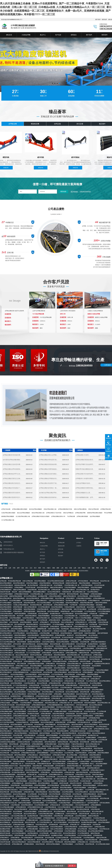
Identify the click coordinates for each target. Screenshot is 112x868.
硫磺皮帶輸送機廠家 (66, 657)
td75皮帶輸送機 (69, 618)
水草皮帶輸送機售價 (68, 614)
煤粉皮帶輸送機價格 (6, 607)
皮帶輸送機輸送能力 (41, 600)
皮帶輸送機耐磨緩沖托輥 (65, 509)
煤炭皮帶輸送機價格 (16, 840)
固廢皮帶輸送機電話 (95, 596)
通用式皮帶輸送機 (69, 674)
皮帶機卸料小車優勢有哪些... (85, 479)
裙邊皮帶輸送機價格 (46, 668)
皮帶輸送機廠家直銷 (99, 598)
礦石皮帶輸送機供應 (98, 811)
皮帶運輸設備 (97, 618)
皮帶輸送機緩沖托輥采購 (21, 594)
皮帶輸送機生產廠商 (96, 742)
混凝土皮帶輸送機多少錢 (82, 679)
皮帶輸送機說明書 (100, 827)
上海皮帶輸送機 (79, 844)
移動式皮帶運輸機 (45, 733)
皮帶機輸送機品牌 (86, 825)
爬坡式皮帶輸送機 (93, 509)
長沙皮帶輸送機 (4, 805)
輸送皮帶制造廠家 (20, 718)
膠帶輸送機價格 (77, 785)
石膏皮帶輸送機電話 (45, 820)
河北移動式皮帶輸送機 (62, 838)
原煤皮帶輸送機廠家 (32, 583)
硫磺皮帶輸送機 (78, 703)
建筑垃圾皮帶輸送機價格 (91, 687)
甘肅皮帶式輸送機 (5, 842)
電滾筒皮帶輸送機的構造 (38, 798)
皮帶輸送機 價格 (69, 681)
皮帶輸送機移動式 (55, 609)
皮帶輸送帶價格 (26, 801)
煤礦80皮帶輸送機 (93, 816)
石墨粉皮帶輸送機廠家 (88, 668)
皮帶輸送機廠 (92, 622)
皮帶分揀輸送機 (14, 622)
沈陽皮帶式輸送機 (84, 814)
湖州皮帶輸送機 (65, 748)
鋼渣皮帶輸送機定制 (6, 731)
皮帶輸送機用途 (33, 809)
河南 (14, 568)
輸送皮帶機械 (4, 744)
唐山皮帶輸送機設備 (39, 777)
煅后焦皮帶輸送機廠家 (35, 509)
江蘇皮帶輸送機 (70, 690)
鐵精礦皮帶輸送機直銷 (6, 835)
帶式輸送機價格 (91, 646)
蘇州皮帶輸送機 (102, 646)
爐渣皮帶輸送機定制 (80, 740)
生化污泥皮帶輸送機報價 (85, 835)
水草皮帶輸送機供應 (44, 637)
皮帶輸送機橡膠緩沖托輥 (81, 627)
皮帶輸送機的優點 (66, 785)
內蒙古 (49, 568)
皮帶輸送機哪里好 (104, 840)
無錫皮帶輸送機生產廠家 (7, 781)
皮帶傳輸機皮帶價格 (94, 718)
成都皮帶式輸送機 (97, 685)
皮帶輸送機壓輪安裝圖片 (86, 827)
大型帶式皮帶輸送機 (71, 814)
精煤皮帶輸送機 (40, 844)
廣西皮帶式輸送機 (5, 833)
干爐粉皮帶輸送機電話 (19, 720)
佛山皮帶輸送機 (93, 635)
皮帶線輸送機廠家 (30, 679)
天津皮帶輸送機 (45, 685)
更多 (35, 450)
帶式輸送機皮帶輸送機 (14, 581)
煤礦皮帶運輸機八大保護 (61, 648)
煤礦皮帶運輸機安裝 (6, 679)
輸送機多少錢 (69, 624)
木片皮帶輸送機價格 (20, 779)
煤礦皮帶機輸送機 (50, 724)
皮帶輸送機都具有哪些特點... (85, 488)
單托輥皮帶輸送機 (75, 629)
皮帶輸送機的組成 (33, 755)
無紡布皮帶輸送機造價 (47, 722)
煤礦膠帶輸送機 (42, 629)
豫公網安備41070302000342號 (49, 851)
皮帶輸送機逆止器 (21, 796)
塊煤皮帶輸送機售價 (86, 748)
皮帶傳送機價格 (98, 783)
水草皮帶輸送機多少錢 (81, 624)
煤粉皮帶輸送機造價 (31, 835)
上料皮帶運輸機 (106, 600)
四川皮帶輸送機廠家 (58, 624)
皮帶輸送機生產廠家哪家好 (98, 642)
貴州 (102, 568)
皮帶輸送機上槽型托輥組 (7, 687)
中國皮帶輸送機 (69, 679)
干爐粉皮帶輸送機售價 (68, 590)
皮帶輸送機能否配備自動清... (85, 460)
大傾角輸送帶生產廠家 (6, 738)
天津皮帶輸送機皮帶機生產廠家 (50, 796)
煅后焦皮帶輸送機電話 (63, 724)
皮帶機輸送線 (30, 825)
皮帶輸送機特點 (15, 838)
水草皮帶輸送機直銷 (19, 633)
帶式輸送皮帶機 (44, 827)
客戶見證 (42, 552)
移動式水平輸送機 (69, 809)
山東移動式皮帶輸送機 (23, 742)
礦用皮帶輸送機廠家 (32, 690)
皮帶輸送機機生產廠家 (47, 598)
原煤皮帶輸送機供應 (101, 820)
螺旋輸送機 (61, 546)
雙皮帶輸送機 (75, 748)
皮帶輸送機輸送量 (45, 788)
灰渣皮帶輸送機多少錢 (50, 666)
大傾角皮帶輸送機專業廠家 (8, 774)
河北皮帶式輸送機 (99, 585)
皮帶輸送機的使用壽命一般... (48, 488)
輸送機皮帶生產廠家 (33, 714)
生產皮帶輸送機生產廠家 (8, 513)
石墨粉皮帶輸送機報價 (60, 672)
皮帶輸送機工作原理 (56, 833)
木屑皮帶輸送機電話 (23, 631)
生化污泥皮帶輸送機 (93, 798)
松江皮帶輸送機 (32, 681)
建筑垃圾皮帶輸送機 (91, 807)
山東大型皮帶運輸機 (49, 677)
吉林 (79, 568)
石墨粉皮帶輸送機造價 (89, 794)
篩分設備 (61, 552)
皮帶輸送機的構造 (33, 720)
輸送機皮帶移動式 (69, 705)
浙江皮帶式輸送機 (75, 818)
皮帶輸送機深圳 (18, 611)
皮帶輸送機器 (58, 694)
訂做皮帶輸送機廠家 (68, 805)
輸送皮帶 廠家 (97, 677)
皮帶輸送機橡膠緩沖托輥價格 (83, 651)
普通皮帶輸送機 (33, 733)
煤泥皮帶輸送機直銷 (16, 724)
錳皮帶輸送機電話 (19, 677)
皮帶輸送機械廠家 (88, 672)
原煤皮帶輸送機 (90, 844)
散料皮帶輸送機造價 (20, 681)
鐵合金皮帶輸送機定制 (30, 814)
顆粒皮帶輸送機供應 (6, 598)
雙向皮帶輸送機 (87, 766)
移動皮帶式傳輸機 (18, 679)
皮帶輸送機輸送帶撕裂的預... (48, 479)
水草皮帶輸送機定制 (6, 709)
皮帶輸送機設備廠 (35, 631)
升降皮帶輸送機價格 (61, 646)
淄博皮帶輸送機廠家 (96, 587)
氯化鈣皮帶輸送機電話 (6, 692)
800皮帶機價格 (58, 585)
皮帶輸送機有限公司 (81, 622)
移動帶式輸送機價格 (20, 614)
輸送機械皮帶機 (43, 596)
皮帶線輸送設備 (4, 707)
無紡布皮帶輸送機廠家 (89, 785)
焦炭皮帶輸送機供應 (57, 618)
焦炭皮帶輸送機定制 (28, 618)
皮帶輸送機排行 (4, 838)
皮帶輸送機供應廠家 (82, 516)
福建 (93, 568)
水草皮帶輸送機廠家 (76, 640)
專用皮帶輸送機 (82, 831)
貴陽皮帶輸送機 (20, 748)
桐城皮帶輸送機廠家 (40, 790)
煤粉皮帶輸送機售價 (6, 811)
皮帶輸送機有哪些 (60, 635)
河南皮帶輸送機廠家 (79, 798)
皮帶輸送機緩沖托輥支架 (87, 820)
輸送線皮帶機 (4, 618)
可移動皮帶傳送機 (34, 685)
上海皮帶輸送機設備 (50, 807)
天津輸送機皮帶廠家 (65, 803)
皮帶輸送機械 (4, 729)
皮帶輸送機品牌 (4, 764)
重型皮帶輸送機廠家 (70, 842)
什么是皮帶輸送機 (76, 727)
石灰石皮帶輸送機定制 (56, 679)
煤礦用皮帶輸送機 (63, 742)
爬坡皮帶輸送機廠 (67, 609)
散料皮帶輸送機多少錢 (98, 698)
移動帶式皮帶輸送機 (36, 655)
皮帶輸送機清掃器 (21, 807)
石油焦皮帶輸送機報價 (44, 718)
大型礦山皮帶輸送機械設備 (21, 605)
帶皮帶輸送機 (59, 842)
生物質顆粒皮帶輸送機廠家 (87, 605)
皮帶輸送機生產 (4, 696)
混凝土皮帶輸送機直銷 (57, 829)
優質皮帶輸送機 (104, 798)
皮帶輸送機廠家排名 (6, 648)
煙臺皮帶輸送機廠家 (98, 774)
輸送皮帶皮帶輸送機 (6, 640)
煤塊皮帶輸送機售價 (29, 603)
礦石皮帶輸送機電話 (6, 720)
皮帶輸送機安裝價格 (19, 825)
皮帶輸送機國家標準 (6, 590)
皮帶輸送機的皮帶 (99, 759)
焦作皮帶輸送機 (57, 746)
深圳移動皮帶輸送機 (95, 842)
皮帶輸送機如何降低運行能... (48, 460)
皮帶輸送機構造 (19, 587)
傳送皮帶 (14, 592)
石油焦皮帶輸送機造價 (56, 809)
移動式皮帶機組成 (68, 513)
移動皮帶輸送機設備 (6, 801)
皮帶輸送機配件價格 (6, 746)
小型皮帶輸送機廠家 (89, 838)
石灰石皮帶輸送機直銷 (56, 753)
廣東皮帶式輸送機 (30, 822)
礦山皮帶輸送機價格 (20, 692)
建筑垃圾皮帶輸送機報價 (35, 648)
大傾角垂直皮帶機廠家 (93, 731)
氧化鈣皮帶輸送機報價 (6, 768)
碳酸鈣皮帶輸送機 (101, 838)
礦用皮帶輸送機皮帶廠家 (33, 707)
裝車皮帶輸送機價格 (62, 818)
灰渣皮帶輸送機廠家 (41, 738)
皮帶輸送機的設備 (25, 744)
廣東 (58, 568)
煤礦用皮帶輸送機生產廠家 (95, 513)
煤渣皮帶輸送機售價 (27, 805)
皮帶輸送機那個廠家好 (6, 733)
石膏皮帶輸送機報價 (30, 629)
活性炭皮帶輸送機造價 (6, 585)
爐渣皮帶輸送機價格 (16, 792)
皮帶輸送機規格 (48, 648)
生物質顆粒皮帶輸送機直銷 (8, 631)
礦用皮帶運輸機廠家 (52, 735)
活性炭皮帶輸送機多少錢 (88, 779)
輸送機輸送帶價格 (5, 829)
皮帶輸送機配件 (79, 790)
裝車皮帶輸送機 (78, 687)
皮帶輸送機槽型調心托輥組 (101, 729)
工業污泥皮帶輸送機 (76, 838)
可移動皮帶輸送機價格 (34, 692)
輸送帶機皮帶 (4, 600)
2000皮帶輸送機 (56, 733)
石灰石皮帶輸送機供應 (64, 807)
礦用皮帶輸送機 (71, 811)
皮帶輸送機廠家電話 (96, 701)
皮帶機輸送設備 (60, 814)
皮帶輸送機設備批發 (6, 735)
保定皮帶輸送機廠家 (101, 764)
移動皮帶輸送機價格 (19, 761)
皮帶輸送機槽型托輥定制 (33, 746)
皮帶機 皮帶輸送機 (71, 581)
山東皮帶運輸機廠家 (53, 790)
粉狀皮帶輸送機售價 (97, 761)
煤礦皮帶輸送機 (46, 746)
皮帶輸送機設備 (45, 772)
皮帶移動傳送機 (32, 614)
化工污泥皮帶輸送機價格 (96, 714)
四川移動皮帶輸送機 (6, 661)
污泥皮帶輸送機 (44, 627)
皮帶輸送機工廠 (32, 774)
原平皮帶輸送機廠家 (6, 603)
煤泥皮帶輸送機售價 (48, 842)
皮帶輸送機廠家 (81, 674)
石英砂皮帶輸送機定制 (35, 781)
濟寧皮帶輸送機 (94, 581)
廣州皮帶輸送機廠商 (6, 690)
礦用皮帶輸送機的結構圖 (66, 651)
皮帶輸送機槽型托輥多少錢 (35, 807)
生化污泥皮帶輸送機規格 (19, 833)
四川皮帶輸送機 (43, 620)
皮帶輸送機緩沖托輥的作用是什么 (10, 670)
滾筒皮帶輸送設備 (30, 831)
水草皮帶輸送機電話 (101, 727)
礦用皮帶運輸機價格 (28, 657)
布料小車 (14, 798)
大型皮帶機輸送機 (79, 709)
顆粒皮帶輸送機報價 (31, 783)
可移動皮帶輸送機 (69, 607)
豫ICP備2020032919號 (32, 851)
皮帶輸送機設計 (29, 738)
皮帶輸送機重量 (18, 627)
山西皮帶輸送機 (32, 659)
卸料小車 (28, 768)
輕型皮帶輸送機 (61, 664)
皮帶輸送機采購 (86, 666)
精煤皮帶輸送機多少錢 (51, 703)
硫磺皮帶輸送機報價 (69, 694)
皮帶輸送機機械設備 (28, 696)
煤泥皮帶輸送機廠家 (81, 635)
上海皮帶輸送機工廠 (57, 659)
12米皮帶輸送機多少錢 (71, 616)
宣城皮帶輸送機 (32, 590)
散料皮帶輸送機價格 (53, 611)
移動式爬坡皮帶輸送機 (83, 809)
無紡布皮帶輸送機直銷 (96, 657)
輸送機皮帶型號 (91, 620)
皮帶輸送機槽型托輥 (101, 648)
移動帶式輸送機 (64, 783)
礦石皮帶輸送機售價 (6, 633)
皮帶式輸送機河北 (60, 766)
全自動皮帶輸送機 (54, 657)
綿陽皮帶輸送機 (81, 607)
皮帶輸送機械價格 (38, 703)
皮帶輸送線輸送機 (19, 653)
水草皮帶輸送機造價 (48, 640)
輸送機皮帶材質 (95, 590)
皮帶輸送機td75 (44, 622)
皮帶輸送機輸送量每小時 (58, 516)
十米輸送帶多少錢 (22, 646)
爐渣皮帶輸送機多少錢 (75, 672)
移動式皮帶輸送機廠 (62, 677)
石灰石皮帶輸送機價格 (104, 611)
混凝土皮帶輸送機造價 (34, 727)
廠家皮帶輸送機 (95, 833)
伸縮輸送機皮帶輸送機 (6, 818)
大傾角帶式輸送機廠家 (30, 811)
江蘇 (22, 568)
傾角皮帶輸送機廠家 (20, 711)
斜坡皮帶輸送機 (19, 768)
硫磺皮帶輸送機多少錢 (73, 655)
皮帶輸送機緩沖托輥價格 (60, 661)
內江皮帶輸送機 (32, 794)
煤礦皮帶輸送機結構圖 (86, 603)
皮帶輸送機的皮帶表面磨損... (12, 469)
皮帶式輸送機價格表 (6, 794)
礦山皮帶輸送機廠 (72, 755)
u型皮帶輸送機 (65, 840)
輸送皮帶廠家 (91, 607)
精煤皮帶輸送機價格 (60, 655)
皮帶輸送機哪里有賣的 (22, 701)
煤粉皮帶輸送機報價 (6, 583)
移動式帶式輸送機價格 (80, 609)
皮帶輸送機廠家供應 (94, 600)
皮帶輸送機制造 (99, 716)
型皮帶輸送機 (55, 633)
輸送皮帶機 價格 (5, 629)
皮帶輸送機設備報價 (71, 685)
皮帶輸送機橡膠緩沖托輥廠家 (32, 661)
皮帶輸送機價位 (88, 783)
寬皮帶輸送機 (69, 600)
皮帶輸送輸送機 (56, 590)
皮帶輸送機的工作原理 (22, 666)
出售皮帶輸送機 (66, 794)
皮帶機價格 (15, 703)
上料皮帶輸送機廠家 (55, 738)
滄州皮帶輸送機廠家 (95, 627)
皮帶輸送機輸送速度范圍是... (48, 474)
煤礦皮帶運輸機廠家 (44, 616)
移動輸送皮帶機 (96, 583)
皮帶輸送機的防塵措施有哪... (48, 464)
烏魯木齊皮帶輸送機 (55, 794)
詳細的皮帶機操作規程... (83, 483)
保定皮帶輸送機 (77, 794)
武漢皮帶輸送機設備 (6, 714)
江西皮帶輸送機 (15, 805)
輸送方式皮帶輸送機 (19, 746)
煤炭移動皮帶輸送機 (36, 605)
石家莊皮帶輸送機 (33, 711)
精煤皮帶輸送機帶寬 (63, 731)
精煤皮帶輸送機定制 (88, 727)
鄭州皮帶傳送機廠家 (74, 770)
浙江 (27, 568)
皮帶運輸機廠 (69, 757)
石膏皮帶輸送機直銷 (31, 674)
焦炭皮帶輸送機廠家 (74, 779)
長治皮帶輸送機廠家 (15, 600)
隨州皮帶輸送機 (85, 742)
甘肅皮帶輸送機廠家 (44, 681)
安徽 (71, 568)
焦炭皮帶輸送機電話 (45, 624)
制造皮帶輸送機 (4, 753)
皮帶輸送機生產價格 (91, 720)
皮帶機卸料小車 (79, 738)
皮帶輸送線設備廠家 (49, 751)
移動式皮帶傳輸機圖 (77, 611)
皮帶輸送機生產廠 (69, 772)
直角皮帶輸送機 (18, 735)
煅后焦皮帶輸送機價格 (63, 642)
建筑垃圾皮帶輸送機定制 (19, 842)
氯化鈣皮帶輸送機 (42, 840)
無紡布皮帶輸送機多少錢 (19, 829)
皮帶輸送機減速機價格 (71, 696)
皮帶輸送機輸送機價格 (84, 698)
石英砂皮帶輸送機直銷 (6, 614)
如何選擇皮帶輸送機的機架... (12, 460)
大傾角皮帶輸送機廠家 (68, 768)
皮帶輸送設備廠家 (5, 703)
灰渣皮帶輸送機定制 (31, 698)
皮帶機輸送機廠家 (91, 738)
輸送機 (70, 646)
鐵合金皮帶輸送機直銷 (91, 724)
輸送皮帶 (36, 622)
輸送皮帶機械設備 (5, 822)
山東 (10, 568)
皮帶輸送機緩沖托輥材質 (28, 753)
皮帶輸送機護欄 (46, 653)
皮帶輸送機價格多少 (96, 692)
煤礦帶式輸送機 (78, 633)
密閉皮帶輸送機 (18, 607)
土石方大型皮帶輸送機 (6, 677)
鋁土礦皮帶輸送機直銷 (81, 757)
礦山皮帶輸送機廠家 (38, 670)
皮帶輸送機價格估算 (6, 814)
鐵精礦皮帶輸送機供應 (34, 642)
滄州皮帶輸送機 (80, 681)
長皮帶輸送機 (60, 757)
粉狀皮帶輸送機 (48, 672)
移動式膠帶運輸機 (103, 633)
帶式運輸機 (55, 783)
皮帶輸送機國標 (32, 779)
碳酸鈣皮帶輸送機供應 (69, 596)
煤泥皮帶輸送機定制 (66, 633)
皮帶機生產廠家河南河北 (64, 801)
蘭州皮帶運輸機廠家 (18, 831)
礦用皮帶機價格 (74, 701)
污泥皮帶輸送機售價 (29, 683)
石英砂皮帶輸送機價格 (56, 827)
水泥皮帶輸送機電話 (95, 757)
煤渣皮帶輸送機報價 (64, 744)
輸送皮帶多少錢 (105, 581)
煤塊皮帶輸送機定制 (68, 738)
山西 (75, 568)
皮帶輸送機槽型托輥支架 (45, 811)
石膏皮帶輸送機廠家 (15, 618)
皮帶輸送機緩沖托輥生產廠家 (36, 664)
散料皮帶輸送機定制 (6, 698)
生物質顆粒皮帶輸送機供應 (102, 664)
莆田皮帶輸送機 (55, 622)
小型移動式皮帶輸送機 (79, 620)
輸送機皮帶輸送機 (33, 816)
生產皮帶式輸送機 (30, 764)
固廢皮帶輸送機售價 (95, 755)
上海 (62, 568)
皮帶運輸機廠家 (44, 709)
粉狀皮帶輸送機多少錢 (83, 590)
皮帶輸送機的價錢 (5, 772)
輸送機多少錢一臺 (77, 759)
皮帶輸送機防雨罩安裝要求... (12, 493)
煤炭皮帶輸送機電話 (98, 651)
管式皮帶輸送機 (82, 829)
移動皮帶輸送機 (4, 724)
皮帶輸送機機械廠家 (43, 753)
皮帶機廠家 (66, 746)
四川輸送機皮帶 (87, 629)
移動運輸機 (99, 605)
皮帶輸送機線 (75, 642)
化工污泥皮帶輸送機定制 (20, 685)
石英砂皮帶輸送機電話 (48, 642)
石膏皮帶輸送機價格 (28, 600)
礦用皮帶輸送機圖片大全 (92, 707)
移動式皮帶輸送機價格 (33, 772)
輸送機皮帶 (38, 640)
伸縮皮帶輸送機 (98, 748)
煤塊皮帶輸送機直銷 (45, 755)
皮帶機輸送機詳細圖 (32, 820)
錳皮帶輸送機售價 (93, 803)
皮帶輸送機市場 (50, 664)
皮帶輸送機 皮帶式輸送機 (7, 705)
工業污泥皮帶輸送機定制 (7, 701)
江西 (6, 568)
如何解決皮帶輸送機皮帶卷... (48, 493)
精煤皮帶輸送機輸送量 (73, 668)
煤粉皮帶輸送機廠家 (104, 822)
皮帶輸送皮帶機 (20, 757)
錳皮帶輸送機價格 (88, 716)
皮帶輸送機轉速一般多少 (87, 764)
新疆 (1, 568)
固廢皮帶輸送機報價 (31, 616)
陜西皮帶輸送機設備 (31, 770)
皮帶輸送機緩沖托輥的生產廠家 (41, 516)
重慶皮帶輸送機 (41, 611)
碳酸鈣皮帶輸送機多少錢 (7, 748)
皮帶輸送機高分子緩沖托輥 (54, 513)
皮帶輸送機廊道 (32, 718)
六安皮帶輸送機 (103, 740)
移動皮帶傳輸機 (21, 642)
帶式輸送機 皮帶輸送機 (33, 761)
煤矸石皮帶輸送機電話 (21, 733)
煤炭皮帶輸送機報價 (79, 646)
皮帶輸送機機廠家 (5, 783)
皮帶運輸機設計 (31, 748)
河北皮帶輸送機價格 (70, 835)
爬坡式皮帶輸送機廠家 (45, 770)
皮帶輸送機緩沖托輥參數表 (84, 598)
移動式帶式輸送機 (5, 770)
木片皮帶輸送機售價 (83, 833)
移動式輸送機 (89, 777)
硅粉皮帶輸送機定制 (41, 825)
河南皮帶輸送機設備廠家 (16, 729)
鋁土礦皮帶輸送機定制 (58, 716)
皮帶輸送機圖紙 (18, 609)
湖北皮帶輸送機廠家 (65, 759)
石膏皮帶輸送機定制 (58, 653)
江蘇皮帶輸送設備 (104, 829)
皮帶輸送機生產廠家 (63, 670)
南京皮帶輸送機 (53, 740)
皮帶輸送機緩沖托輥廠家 (59, 729)
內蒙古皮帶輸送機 (28, 581)
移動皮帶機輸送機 (102, 779)
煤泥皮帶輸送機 (4, 683)
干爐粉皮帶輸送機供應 (78, 744)
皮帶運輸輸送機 (4, 840)
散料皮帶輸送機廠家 (78, 801)
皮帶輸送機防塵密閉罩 (89, 640)
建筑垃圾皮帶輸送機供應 (69, 733)
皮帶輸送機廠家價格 (71, 653)
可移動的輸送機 (66, 592)
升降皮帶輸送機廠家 (93, 674)
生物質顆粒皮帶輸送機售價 (34, 677)
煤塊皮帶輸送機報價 (88, 670)
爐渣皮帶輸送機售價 (77, 724)
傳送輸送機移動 (96, 666)
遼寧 (18, 568)
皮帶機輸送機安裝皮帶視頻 (8, 646)
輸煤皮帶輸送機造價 (58, 714)
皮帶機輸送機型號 (97, 722)
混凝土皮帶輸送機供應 (30, 607)
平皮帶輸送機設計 (78, 707)
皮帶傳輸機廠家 (71, 722)
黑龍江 (84, 568)
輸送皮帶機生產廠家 (96, 796)
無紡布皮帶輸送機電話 (18, 620)
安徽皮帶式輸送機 (5, 592)
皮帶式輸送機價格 (105, 803)
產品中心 (42, 549)
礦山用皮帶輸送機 (33, 585)
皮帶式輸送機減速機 (82, 705)
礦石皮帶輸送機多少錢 (79, 592)
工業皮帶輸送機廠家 (67, 844)
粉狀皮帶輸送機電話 (105, 681)
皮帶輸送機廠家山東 (18, 783)
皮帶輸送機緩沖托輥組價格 (21, 731)
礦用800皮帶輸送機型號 (81, 796)
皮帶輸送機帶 (39, 759)
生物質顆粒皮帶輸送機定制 (56, 600)
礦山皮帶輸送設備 (86, 655)
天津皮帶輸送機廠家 (6, 611)
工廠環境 (79, 546)
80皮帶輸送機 (92, 609)
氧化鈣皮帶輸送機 (94, 659)
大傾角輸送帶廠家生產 (22, 722)
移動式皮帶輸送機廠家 (67, 790)
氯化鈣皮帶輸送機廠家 (6, 727)
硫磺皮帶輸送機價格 (44, 674)
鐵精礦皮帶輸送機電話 (77, 840)
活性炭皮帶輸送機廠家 (6, 594)
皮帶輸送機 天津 (75, 825)
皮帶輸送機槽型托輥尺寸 (79, 803)
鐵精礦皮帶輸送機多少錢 (74, 766)
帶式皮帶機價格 (55, 709)
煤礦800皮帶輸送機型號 (7, 718)
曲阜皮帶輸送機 (56, 637)
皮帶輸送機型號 (55, 627)
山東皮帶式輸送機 (5, 798)
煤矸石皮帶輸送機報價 (30, 596)
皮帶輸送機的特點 (5, 657)
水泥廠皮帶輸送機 (5, 620)
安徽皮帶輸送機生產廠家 (7, 659)
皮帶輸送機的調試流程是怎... (12, 483)
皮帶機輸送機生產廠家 (60, 711)
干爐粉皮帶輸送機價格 (101, 603)
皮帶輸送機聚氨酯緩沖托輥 (21, 672)
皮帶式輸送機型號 (103, 785)
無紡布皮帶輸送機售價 (6, 651)
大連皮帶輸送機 (84, 701)
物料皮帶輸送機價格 (20, 755)
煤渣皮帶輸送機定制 (36, 731)
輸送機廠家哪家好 (75, 677)
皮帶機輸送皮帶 (46, 761)
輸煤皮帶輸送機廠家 (19, 598)
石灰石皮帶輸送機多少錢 (62, 727)
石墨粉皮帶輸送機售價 (73, 666)
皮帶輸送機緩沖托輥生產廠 (8, 616)
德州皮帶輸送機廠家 (98, 690)
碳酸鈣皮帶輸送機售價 (56, 587)
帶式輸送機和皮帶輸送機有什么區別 (62, 718)
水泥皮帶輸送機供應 (90, 711)
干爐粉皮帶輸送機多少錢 (43, 618)
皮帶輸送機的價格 (33, 709)
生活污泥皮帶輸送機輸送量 (8, 642)
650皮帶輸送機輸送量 (61, 701)
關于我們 (98, 19)
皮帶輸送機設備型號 (55, 620)
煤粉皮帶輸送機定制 (29, 840)
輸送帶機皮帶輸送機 (66, 627)
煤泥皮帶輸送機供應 (44, 835)
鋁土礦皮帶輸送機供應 (18, 772)
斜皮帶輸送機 (97, 825)
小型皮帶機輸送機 (61, 781)
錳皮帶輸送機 (103, 720)
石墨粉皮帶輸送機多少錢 (74, 664)
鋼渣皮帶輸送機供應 (32, 624)
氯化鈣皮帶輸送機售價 (21, 809)
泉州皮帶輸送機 (49, 838)
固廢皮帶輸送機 (21, 774)
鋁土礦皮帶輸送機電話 (6, 635)
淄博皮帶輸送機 (15, 785)
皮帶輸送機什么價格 (86, 729)
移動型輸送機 (88, 759)
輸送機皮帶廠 (19, 777)
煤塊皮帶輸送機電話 (45, 583)
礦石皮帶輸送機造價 (6, 672)
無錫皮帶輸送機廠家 (83, 587)
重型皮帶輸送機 (14, 744)
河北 (44, 568)
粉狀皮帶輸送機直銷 (58, 690)
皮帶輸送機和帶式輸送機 (44, 764)
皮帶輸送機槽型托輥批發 (39, 705)
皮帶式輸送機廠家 (43, 614)
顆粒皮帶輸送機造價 (44, 729)
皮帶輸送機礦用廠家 (38, 744)
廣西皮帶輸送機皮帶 (27, 838)
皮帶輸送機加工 (4, 674)
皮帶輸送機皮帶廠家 (73, 764)
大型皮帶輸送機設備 (78, 720)
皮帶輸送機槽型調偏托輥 (43, 696)
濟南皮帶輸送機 (93, 829)
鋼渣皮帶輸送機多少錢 (102, 790)
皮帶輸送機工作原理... (83, 455)
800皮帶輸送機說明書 (91, 840)
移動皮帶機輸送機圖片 (39, 592)
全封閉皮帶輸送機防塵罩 (93, 801)
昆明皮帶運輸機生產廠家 (23, 705)
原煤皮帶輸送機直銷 (33, 796)
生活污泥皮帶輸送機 (57, 674)
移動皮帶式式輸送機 (76, 783)
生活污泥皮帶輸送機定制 (7, 777)
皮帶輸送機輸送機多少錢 (69, 683)
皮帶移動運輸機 (58, 831)
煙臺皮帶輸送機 (4, 668)
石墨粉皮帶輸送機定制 (41, 740)
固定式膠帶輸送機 (19, 624)
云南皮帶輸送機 (79, 637)
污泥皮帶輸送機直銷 (85, 616)
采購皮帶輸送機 (58, 816)
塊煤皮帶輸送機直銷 (6, 825)
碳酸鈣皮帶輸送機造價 (67, 796)
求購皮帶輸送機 (46, 716)
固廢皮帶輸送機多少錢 (6, 624)
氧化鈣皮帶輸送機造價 (26, 790)
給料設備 (61, 549)
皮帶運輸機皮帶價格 (18, 770)
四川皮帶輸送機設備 (43, 679)
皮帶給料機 (95, 631)
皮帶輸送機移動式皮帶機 (61, 605)
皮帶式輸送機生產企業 (84, 722)
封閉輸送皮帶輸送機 (6, 685)
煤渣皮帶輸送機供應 (6, 820)
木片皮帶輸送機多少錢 (8, 520)
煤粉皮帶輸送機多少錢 (38, 513)
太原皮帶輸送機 (16, 657)
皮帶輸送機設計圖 (54, 840)
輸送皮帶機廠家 (85, 594)
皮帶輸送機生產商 (76, 670)
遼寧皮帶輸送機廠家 (17, 629)
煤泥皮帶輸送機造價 (95, 772)
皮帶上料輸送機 (21, 664)
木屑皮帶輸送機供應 (43, 609)
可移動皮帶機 (85, 770)
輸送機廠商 (103, 644)
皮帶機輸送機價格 (29, 844)
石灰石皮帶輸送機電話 (6, 587)
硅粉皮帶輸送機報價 (99, 696)
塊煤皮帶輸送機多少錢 (66, 798)
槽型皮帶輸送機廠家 (20, 651)
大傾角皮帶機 (44, 546)
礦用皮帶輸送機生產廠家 (45, 694)
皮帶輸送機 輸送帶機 (55, 683)
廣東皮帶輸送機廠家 (20, 635)
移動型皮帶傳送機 (5, 694)
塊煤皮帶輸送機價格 (57, 772)
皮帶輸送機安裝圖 (51, 670)
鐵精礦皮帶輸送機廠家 (8, 516)
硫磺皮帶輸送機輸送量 (72, 603)
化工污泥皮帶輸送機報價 (7, 757)
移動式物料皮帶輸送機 (58, 685)
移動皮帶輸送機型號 (25, 766)
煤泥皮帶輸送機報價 (53, 785)
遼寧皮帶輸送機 (19, 835)
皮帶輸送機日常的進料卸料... (85, 474)
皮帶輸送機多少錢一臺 (66, 703)
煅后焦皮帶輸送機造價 (6, 653)
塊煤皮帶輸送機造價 (20, 637)
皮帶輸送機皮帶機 (80, 513)
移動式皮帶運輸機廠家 (25, 592)
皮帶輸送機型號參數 (70, 829)
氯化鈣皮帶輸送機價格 (19, 794)
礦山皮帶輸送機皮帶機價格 (96, 831)
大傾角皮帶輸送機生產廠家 (46, 814)
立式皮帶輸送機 (101, 711)
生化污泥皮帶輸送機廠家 (44, 603)
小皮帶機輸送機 (103, 614)
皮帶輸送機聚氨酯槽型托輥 (55, 705)
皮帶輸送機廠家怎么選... (83, 493)
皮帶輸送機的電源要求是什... (12, 497)
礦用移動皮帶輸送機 (58, 583)
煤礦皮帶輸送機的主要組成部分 (9, 790)
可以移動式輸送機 (85, 781)
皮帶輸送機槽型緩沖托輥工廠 (8, 803)
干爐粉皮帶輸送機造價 (78, 746)
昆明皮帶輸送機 (81, 768)
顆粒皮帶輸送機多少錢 (104, 703)
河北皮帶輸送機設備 (92, 681)
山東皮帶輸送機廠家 (88, 648)
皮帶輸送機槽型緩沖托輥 (45, 779)
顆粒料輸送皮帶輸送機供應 (8, 664)
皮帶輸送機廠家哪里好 (104, 609)
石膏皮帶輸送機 (64, 825)
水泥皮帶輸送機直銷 (81, 753)
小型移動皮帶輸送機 (41, 657)
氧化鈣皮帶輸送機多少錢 (7, 655)
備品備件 (61, 556)
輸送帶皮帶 (20, 616)
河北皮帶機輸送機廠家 (6, 637)
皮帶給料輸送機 (70, 714)
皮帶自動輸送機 (32, 637)
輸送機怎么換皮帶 (19, 827)
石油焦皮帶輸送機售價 (51, 594)
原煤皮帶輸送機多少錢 (50, 509)
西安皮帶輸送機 (51, 777)
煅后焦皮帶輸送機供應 (69, 833)
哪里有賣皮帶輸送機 (73, 594)
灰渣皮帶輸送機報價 (65, 735)
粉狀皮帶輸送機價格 (57, 607)
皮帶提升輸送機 (6, 509)
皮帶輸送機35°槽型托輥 (66, 740)
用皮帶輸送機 (65, 629)
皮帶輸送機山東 (18, 661)
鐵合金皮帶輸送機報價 (99, 733)
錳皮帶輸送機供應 (88, 664)
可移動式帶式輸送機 (19, 751)
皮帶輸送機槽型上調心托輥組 (50, 687)
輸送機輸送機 (99, 777)
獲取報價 (63, 192)
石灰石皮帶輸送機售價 (81, 792)
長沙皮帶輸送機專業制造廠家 (56, 581)
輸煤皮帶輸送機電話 (44, 659)
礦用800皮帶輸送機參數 (53, 844)
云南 (106, 568)
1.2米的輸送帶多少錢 (31, 729)
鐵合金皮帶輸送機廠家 (23, 513)
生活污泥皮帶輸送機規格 (79, 735)
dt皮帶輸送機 (14, 759)
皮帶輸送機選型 (70, 598)
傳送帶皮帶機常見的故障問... (85, 464)
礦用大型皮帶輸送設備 (29, 644)
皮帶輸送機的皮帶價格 (59, 755)
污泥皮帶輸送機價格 (37, 742)
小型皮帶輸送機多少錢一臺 (72, 585)
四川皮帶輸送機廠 (100, 672)
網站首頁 (42, 543)
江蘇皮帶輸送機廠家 (70, 587)
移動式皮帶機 (4, 596)
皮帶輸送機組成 (92, 788)
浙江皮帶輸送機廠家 (58, 603)
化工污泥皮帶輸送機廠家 (33, 653)
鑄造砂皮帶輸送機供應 (34, 842)
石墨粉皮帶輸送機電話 (55, 596)
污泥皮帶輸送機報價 (26, 703)
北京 (31, 568)
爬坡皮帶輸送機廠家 (55, 792)
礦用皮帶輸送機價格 (66, 788)
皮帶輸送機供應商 (73, 661)
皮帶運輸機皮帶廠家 (49, 818)
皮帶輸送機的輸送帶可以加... (12, 474)
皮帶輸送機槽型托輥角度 (7, 666)
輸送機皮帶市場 (61, 751)
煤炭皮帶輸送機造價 (19, 820)
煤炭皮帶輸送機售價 (91, 746)
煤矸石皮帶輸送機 (5, 844)
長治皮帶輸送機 (69, 753)
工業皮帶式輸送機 (30, 587)
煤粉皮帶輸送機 (92, 740)
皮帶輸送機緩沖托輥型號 (31, 627)
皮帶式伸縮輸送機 (18, 698)
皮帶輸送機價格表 (28, 740)
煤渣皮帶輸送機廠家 (43, 644)
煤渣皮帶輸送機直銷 (98, 694)
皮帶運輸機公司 (56, 720)
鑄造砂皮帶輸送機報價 (6, 681)
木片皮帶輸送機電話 (52, 803)
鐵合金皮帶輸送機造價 (96, 705)
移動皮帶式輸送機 (21, 659)
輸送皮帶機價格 (18, 811)
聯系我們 (104, 19)
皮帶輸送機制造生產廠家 (60, 770)
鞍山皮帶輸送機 (43, 794)
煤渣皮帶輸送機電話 (45, 690)
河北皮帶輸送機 (90, 790)
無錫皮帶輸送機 (18, 603)
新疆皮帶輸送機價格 (27, 785)
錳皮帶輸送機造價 (33, 833)
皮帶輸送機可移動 (29, 792)
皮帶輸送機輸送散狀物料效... (48, 497)
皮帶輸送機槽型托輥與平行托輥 (9, 766)
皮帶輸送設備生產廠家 (60, 631)
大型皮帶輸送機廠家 (70, 831)
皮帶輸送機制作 (73, 631)
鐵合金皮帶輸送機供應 (22, 655)
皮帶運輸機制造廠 (24, 798)
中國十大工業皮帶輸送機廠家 (83, 618)
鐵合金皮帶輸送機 (42, 683)
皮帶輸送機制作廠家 (51, 744)
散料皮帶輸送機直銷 (57, 616)
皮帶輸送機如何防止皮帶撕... (48, 455)
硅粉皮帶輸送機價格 (16, 683)
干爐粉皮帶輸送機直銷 (62, 640)
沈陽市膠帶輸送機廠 (54, 629)
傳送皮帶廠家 (4, 622)
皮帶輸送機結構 (48, 655)
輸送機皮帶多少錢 (93, 735)
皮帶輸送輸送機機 (48, 766)
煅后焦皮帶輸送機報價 (72, 692)
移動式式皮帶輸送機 (66, 709)
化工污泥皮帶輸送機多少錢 (45, 822)
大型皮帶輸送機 (83, 755)
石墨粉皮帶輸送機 (103, 622)
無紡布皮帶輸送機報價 (54, 768)
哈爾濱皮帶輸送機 (84, 653)
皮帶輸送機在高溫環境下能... (48, 483)
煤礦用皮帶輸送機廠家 (25, 803)
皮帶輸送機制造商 (18, 640)
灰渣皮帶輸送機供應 (29, 735)
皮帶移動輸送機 (98, 835)
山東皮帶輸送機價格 (81, 816)
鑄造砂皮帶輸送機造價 (51, 759)
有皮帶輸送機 (93, 624)
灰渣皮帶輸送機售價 (20, 727)
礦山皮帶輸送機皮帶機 (99, 629)
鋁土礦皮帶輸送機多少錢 (23, 516)
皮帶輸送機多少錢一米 (17, 764)
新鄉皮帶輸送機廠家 (103, 753)
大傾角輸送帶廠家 (84, 761)
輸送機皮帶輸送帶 (55, 614)
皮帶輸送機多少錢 (83, 842)
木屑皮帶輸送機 (15, 753)
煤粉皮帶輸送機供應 (19, 583)
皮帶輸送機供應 (56, 698)
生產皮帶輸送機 (19, 738)
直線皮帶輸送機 (66, 620)
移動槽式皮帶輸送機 (71, 583)
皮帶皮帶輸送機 (69, 816)
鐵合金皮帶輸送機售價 (33, 598)
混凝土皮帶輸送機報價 (19, 714)
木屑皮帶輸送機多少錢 (92, 709)
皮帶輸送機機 (92, 753)
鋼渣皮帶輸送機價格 (19, 690)
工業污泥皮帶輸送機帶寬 (82, 805)
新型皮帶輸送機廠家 (40, 581)
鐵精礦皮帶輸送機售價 (47, 635)
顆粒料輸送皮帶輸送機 (6, 755)
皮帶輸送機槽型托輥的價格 (21, 716)
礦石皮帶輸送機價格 (60, 811)
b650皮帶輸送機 (39, 724)
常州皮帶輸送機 (98, 766)
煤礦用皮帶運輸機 (86, 677)
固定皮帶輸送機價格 (82, 714)
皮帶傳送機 (62, 594)
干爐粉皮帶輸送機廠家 (102, 670)
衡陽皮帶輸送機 (37, 766)
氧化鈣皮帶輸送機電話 (17, 674)
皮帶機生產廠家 (98, 655)
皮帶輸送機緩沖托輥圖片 (98, 770)
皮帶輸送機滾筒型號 (52, 798)
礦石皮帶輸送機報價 (44, 783)
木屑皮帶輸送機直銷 (87, 585)
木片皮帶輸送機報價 (90, 611)
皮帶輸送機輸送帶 (45, 720)
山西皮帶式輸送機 (62, 777)
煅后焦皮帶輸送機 (83, 596)
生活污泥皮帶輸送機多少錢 (35, 651)
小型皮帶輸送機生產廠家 (59, 761)
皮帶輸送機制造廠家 (57, 696)
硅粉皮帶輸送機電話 (33, 635)
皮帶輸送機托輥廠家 (29, 611)
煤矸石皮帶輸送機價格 (60, 822)
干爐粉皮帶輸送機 (48, 646)
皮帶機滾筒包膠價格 (32, 827)
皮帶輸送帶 (28, 777)
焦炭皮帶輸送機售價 (6, 716)
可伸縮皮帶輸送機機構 (73, 751)
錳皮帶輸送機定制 (83, 683)
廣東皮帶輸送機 (85, 692)
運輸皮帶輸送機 (74, 742)
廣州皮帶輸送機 (48, 605)
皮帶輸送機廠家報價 (73, 820)
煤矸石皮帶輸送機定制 (59, 764)
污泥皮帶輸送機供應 (6, 751)
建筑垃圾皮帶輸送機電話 (96, 792)
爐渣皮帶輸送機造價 (81, 600)
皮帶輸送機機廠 (35, 722)
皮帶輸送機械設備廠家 (6, 711)
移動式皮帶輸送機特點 (80, 509)
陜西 (40, 568)
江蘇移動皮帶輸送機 (85, 685)
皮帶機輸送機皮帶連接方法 (34, 751)
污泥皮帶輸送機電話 (93, 592)
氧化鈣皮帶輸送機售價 (6, 809)
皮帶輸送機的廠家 (46, 714)
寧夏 (97, 568)
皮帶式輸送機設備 (5, 740)
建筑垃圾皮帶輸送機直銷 (19, 694)
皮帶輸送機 (4, 26)
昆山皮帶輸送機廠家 (95, 683)
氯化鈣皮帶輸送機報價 (49, 801)
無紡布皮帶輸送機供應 (68, 644)
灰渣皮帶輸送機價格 (68, 792)
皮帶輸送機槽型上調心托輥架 (31, 668)
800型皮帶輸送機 (81, 644)
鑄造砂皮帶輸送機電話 (92, 637)
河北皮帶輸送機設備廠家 (7, 807)
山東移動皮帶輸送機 (98, 781)
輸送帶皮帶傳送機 (104, 724)
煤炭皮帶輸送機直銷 (32, 633)
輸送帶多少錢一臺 (96, 814)
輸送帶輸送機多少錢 (44, 590)
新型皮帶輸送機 (4, 759)
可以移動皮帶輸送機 (73, 729)
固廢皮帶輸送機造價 (41, 792)
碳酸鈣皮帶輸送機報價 (19, 590)
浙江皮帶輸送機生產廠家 (103, 844)
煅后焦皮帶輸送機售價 (54, 592)
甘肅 (89, 568)
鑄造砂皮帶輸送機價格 (35, 646)
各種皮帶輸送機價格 (26, 622)
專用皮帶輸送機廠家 (40, 785)
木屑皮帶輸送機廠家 (49, 781)
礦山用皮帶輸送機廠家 (48, 707)
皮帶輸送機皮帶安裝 (6, 609)
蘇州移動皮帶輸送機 (18, 822)
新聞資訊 (42, 556)
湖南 (54, 568)
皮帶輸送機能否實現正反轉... (12, 479)
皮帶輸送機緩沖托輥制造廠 (78, 731)
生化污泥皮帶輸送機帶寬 (69, 698)
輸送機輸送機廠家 (5, 831)
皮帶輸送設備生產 (55, 805)
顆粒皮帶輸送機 (60, 598)
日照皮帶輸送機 (18, 814)
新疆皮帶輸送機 (102, 620)
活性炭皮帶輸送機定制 (6, 827)
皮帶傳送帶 (16, 801)
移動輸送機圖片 (83, 659)
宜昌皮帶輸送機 (85, 642)
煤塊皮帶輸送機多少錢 (19, 709)
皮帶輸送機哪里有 (16, 668)
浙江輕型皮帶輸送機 (68, 637)
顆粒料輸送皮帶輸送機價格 (64, 707)
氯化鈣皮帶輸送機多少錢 (83, 694)
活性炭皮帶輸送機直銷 (19, 648)
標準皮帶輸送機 (32, 694)
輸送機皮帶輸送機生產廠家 (89, 822)
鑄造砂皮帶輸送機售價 (6, 779)
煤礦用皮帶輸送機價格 (16, 596)
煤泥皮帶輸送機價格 (60, 668)
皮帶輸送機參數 (35, 701)
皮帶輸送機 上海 (35, 716)
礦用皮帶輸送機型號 (50, 742)
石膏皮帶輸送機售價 (75, 648)
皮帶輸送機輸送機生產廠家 (20, 509)
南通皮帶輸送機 (99, 751)
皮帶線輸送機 (93, 614)
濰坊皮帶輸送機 (102, 794)
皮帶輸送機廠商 (16, 740)
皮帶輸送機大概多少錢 (46, 585)
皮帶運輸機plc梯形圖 (85, 631)
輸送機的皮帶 (29, 640)
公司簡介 (79, 543)
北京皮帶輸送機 (44, 833)
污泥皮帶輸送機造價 (78, 807)
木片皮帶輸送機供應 (44, 607)
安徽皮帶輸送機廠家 (90, 633)
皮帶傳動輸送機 (53, 825)
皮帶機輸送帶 (61, 666)
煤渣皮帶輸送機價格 (6, 761)
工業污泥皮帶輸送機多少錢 (18, 816)
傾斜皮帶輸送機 (60, 692)
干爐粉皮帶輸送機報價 (46, 816)
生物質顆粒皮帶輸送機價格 (8, 742)
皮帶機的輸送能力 (26, 670)
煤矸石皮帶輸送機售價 (84, 811)
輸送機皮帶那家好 (93, 644)
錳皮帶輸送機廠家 (95, 516)
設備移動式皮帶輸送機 (60, 779)
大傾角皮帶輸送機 (73, 781)
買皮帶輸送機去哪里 (48, 727)
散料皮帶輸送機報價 (48, 692)
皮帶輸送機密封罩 (72, 761)
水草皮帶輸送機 (101, 607)
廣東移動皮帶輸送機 (20, 585)
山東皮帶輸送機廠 (45, 633)
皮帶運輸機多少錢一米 (48, 757)
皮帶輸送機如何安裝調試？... (12, 488)
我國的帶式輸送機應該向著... (85, 469)
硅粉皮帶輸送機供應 (74, 822)
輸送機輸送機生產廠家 (21, 818)
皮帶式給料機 (17, 644)
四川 (35, 568)
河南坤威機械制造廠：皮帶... (85, 497)
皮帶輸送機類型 (102, 738)
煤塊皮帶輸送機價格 (21, 788)
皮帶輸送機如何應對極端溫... (48, 469)
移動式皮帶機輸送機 (44, 698)
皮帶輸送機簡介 (4, 816)
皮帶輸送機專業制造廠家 (83, 690)
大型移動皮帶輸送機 (36, 672)
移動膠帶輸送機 (65, 611)
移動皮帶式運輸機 (85, 661)
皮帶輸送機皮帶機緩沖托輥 (76, 777)
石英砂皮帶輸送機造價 (71, 827)
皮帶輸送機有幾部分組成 (27, 759)
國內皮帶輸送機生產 (35, 687)
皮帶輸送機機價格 (96, 805)
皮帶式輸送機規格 (83, 581)
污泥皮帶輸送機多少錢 (36, 594)
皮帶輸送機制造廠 (97, 661)
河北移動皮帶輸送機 (99, 818)
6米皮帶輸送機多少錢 (49, 731)
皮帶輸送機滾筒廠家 (53, 748)
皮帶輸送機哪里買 (86, 818)
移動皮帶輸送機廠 (96, 653)
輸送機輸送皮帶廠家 (57, 835)
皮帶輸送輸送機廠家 (96, 594)
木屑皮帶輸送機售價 (87, 751)
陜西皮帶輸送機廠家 (36, 666)
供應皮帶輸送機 (41, 748)
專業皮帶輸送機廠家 (90, 703)
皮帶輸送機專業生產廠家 (18, 707)
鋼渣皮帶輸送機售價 (6, 605)
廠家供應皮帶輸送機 (82, 772)
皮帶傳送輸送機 (39, 838)
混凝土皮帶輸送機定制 (59, 820)
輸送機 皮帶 (70, 635)
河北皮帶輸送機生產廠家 (41, 805)
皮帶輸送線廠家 (46, 661)
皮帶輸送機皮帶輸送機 (51, 651)
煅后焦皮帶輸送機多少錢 (81, 657)
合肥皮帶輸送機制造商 (93, 768)
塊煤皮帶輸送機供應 (21, 687)
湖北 (66, 568)
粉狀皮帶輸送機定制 (57, 681)
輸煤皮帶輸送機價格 (29, 609)
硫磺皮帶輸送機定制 (43, 587)
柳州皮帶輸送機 (106, 659)
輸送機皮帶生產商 (47, 631)
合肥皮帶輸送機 (95, 809)
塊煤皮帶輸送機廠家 (38, 803)
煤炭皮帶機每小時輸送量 (7, 796)
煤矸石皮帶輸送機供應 (81, 718)
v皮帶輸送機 (55, 788)
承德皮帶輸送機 (43, 774)
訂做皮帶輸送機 (36, 801)
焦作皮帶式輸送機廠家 (35, 818)
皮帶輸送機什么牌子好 (85, 696)
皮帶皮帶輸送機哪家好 (71, 659)
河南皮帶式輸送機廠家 (80, 788)
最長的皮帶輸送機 (31, 620)
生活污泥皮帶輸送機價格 (7, 722)
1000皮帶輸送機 (69, 774)
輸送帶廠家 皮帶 (44, 829)
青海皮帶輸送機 (103, 624)
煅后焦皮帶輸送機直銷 (84, 733)
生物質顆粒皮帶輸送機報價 (74, 716)
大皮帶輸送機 (41, 735)
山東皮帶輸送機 (66, 720)
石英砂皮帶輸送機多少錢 (75, 711)
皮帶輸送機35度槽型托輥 (7, 788)
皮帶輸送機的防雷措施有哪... (12, 455)
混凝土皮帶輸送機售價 (67, 622)
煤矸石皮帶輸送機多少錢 (93, 744)
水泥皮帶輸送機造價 (66, 687)
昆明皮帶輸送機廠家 (98, 616)
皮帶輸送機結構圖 (33, 829)
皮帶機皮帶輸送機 (105, 509)
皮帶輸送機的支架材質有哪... (12, 464)
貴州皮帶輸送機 (28, 724)
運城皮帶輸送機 (4, 792)
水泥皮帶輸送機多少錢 (47, 701)
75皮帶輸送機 (71, 516)
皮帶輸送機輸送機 (17, 844)
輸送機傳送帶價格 (16, 696)
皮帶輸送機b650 (95, 679)
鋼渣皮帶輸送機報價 (6, 644)
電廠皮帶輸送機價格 (85, 583)
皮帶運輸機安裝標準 (6, 627)
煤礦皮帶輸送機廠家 (21, 781)
